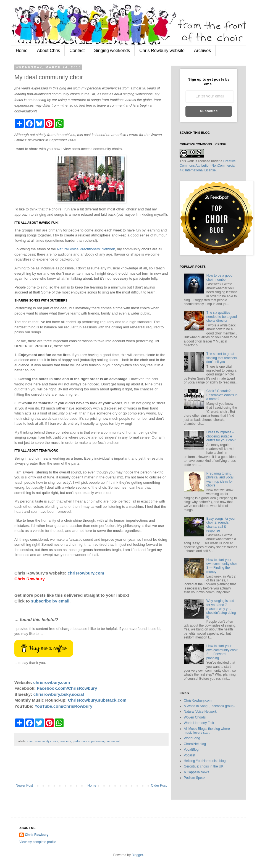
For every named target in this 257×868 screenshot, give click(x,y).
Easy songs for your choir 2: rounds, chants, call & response (221, 525)
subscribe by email (50, 601)
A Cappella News (196, 772)
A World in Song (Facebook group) (209, 706)
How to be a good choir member (219, 277)
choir (30, 741)
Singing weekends (112, 51)
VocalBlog (191, 749)
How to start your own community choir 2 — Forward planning (222, 652)
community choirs (47, 741)
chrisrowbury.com (86, 573)
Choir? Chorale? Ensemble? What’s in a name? (222, 395)
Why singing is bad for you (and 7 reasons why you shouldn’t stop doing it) (221, 609)
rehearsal (113, 741)
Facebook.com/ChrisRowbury (67, 688)
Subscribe (209, 111)
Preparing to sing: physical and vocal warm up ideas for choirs (220, 479)
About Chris (49, 51)
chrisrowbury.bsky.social (59, 694)
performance (81, 741)
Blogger (137, 855)
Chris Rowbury (37, 835)
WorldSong (192, 738)
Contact (77, 51)
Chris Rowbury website (162, 51)
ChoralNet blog (195, 744)
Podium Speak (195, 778)
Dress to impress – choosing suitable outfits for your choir (221, 436)
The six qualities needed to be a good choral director (222, 317)
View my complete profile (38, 842)
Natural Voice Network (200, 712)
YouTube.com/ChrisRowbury (64, 706)
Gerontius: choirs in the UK (204, 766)
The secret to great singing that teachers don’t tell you (222, 358)
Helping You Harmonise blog (205, 761)
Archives (202, 51)
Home (22, 51)
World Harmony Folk (199, 723)
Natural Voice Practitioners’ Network (86, 249)
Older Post (159, 785)
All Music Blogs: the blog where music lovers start (207, 731)
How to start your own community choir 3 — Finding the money (222, 566)
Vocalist (189, 755)
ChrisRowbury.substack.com (97, 700)
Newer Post (24, 785)
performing (98, 741)
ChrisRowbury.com (198, 700)
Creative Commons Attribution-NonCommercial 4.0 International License (208, 166)
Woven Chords (195, 717)
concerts (66, 741)
